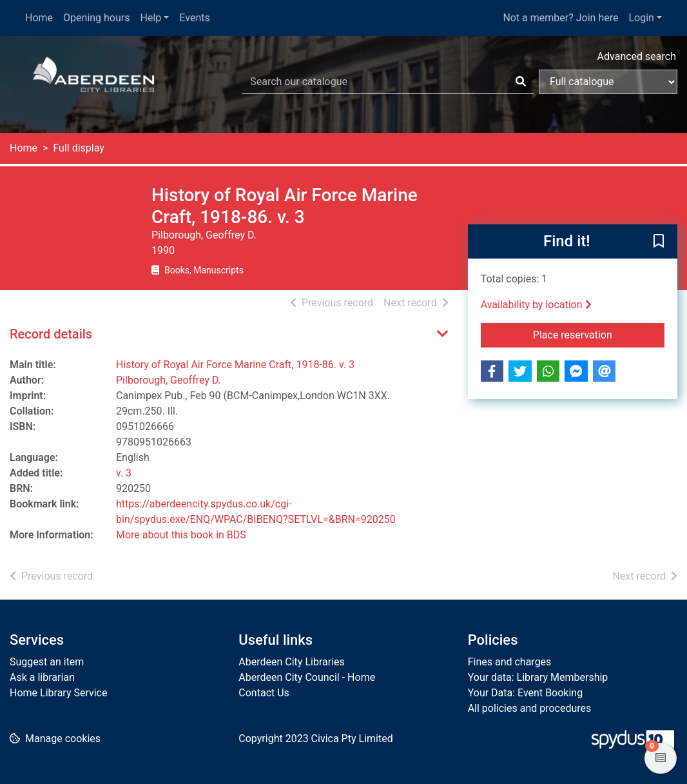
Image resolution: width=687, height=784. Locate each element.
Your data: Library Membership (538, 677)
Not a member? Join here (560, 18)
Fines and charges (510, 662)
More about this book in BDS (181, 535)
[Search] (521, 82)
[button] (659, 242)
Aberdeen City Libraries (291, 662)
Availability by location (536, 305)
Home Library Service (58, 693)
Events (194, 18)
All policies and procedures (530, 708)
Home (39, 18)
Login (641, 18)
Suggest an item (47, 662)
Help (151, 18)
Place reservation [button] (599, 334)
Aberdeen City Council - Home (307, 677)
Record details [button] (51, 334)
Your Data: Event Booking (526, 693)
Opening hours (96, 18)
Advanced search (637, 56)
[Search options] (608, 82)
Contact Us (264, 693)
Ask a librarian (42, 677)
